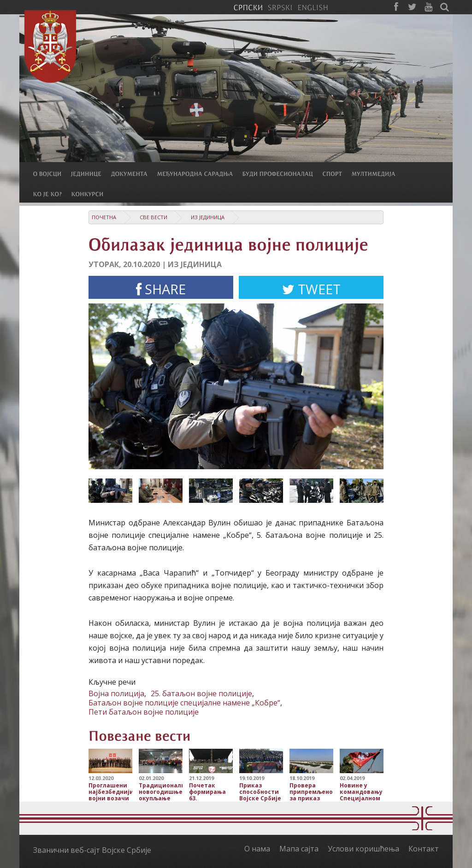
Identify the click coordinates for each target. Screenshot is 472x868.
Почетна (104, 217)
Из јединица (208, 217)
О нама (257, 849)
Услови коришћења (363, 849)
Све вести (153, 217)
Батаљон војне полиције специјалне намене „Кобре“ (184, 703)
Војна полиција (116, 693)
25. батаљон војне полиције (201, 693)
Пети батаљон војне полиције (144, 712)
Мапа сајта (299, 849)
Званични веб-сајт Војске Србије (92, 850)
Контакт (424, 849)
